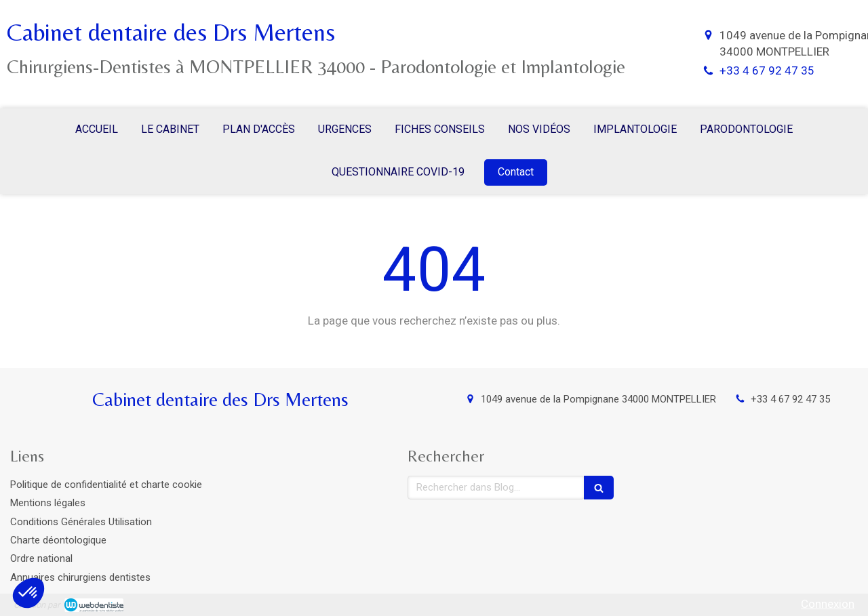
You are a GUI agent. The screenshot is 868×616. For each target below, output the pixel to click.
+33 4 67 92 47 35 (767, 70)
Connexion (828, 604)
